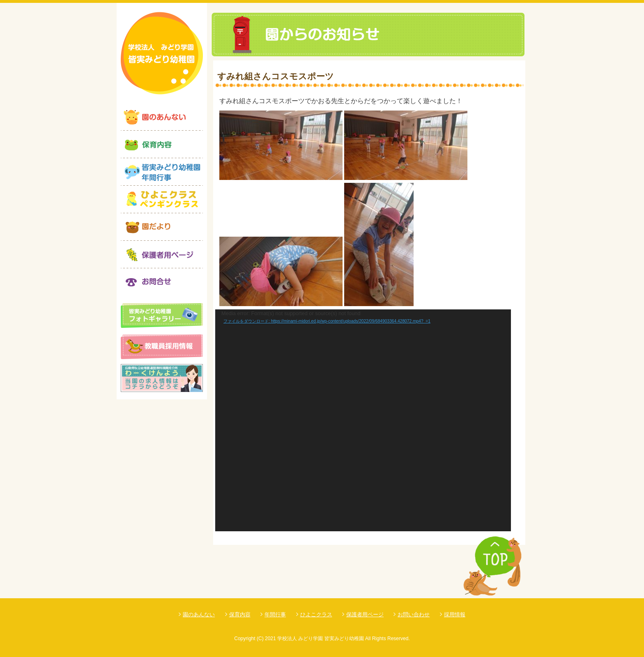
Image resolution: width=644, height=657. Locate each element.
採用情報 (455, 614)
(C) (260, 639)
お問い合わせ (414, 614)
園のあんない (199, 614)
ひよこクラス (316, 614)
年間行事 (275, 614)
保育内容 (240, 614)
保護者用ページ (365, 614)
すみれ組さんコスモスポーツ (276, 76)
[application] (363, 420)
